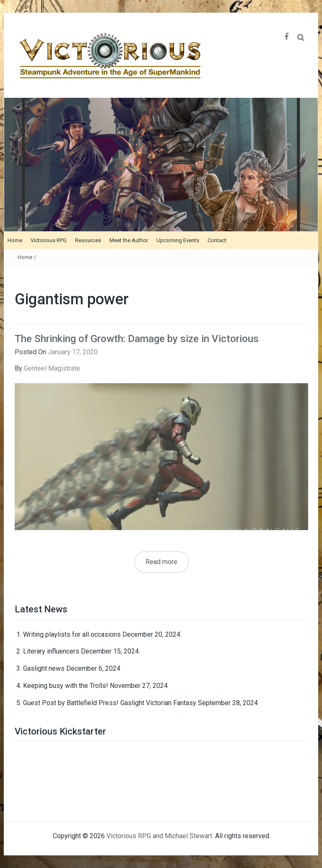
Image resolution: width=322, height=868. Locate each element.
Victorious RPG (49, 240)
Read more (161, 562)
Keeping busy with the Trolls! (66, 686)
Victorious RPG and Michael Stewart (159, 836)
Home (15, 240)
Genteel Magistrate (52, 368)
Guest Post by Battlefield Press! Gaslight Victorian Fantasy (110, 703)
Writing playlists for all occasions (72, 634)
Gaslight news (44, 668)
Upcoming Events (178, 240)
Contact (217, 240)
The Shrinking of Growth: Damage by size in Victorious (137, 339)
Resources (88, 240)
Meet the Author (129, 240)
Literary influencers (51, 651)
